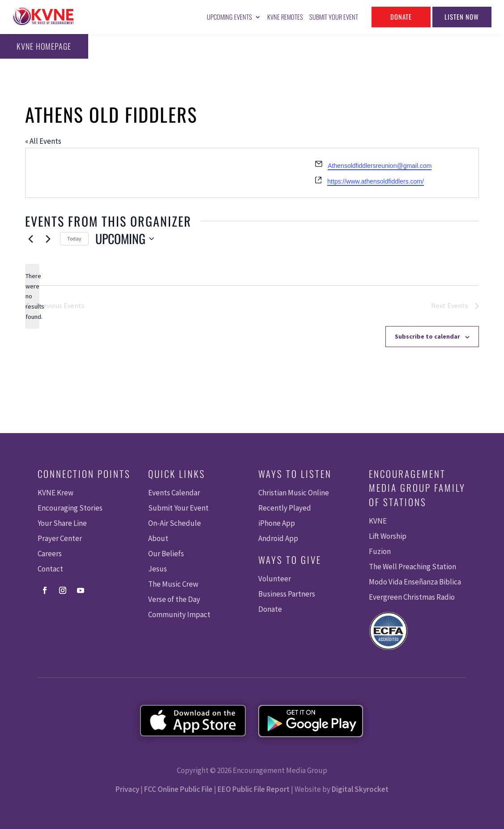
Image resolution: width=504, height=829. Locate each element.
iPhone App (277, 523)
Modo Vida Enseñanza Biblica (415, 582)
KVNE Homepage (43, 46)
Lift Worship (388, 536)
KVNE (378, 521)
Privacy (127, 789)
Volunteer (275, 579)
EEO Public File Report (254, 789)
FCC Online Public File (178, 789)
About (158, 538)
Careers (50, 554)
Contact (50, 569)
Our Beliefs (166, 554)
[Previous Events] (30, 239)
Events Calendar (174, 493)
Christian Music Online (294, 493)
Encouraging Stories (70, 508)
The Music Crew (173, 584)
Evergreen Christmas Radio (412, 597)
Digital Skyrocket (360, 789)
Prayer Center (60, 538)
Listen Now (462, 17)
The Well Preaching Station (412, 567)
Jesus (158, 569)
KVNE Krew (56, 493)
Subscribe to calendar (427, 336)
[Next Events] (48, 239)
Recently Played (285, 508)
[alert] (32, 296)
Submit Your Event (334, 17)
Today (74, 238)
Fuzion (380, 551)
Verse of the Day (174, 599)
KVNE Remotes (285, 17)
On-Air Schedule (175, 523)
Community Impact (179, 614)
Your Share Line (62, 523)
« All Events (43, 141)
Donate (401, 17)
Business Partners (287, 594)
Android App (278, 538)
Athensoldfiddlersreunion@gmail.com (380, 166)
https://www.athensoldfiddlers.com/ (376, 181)
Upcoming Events (229, 17)
